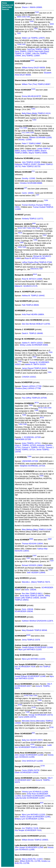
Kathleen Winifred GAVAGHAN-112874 (37, 621)
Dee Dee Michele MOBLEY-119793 (36, 324)
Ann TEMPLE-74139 (30, 828)
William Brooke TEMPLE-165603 (35, 840)
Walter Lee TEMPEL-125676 (33, 38)
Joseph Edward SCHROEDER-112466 (37, 647)
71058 (29, 228)
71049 (23, 17)
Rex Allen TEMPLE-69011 (32, 594)
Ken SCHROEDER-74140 (25, 667)
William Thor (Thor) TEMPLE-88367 (36, 84)
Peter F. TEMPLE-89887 (32, 144)
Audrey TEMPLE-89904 (30, 151)
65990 (28, 635)
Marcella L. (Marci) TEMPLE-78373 (36, 582)
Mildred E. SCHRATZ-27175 (26, 286)
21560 (41, 476)
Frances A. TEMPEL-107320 (33, 447)
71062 (34, 357)
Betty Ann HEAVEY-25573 (32, 740)
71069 (35, 696)
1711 (21, 128)
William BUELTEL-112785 (30, 861)
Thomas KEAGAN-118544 (32, 544)
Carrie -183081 (28, 193)
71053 (33, 109)
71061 (50, 352)
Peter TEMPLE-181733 (31, 166)
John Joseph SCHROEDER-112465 (29, 755)
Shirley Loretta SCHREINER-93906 (34, 345)
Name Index (7, 7)
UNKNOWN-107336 (23, 439)
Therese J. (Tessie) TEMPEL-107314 (34, 449)
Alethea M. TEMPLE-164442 (33, 296)
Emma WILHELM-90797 (32, 96)
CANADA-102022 (29, 377)
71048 (37, 12)
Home (4, 3)
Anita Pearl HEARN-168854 (33, 314)
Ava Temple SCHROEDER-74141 (28, 830)
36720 (40, 408)
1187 (25, 188)
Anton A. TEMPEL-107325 (25, 445)
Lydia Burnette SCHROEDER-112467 (30, 798)
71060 (38, 228)
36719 (37, 403)
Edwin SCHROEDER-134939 (27, 772)
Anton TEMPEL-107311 (31, 443)
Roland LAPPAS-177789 (32, 386)
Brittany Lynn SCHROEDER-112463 (29, 819)
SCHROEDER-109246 (24, 611)
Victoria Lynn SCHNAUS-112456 (34, 756)
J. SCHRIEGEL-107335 (31, 437)
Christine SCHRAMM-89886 (31, 183)
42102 (32, 745)
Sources (5, 9)
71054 (25, 128)
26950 (32, 61)
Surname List (8, 5)
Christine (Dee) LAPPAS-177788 (28, 388)
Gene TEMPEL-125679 (24, 51)
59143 (20, 228)
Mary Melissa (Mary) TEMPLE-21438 (37, 530)
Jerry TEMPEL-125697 (31, 56)
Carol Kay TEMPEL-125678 (38, 49)
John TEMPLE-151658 (31, 162)
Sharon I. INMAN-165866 (32, 7)
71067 (34, 556)
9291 (33, 733)
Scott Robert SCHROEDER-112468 (36, 796)
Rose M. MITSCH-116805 (35, 258)
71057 (24, 228)
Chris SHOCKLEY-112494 (32, 761)
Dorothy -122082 (25, 140)
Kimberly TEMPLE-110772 (32, 219)
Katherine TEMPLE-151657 (26, 164)
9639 (42, 803)
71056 (46, 200)
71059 (33, 228)
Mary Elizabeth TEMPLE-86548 (34, 630)
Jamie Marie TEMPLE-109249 (32, 596)
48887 (50, 539)
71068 (31, 696)
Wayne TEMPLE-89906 (38, 153)
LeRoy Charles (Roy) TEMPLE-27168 (37, 262)
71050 (28, 17)
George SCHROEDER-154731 (41, 715)
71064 (31, 405)
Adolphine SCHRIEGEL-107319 (32, 466)
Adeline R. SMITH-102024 (32, 343)
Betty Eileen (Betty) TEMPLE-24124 (36, 113)
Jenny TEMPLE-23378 (31, 640)
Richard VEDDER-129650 (32, 565)
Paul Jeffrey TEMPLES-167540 (34, 398)
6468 (34, 224)
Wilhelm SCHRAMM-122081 (41, 138)
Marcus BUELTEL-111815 (32, 859)
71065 (49, 408)
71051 (36, 29)
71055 (32, 133)
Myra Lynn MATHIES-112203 (30, 650)
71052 (19, 33)
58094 (19, 17)
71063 (20, 362)
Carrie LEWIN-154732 (27, 717)
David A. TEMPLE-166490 (32, 333)
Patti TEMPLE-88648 (30, 305)
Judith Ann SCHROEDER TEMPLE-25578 (33, 746)
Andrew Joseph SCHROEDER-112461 (35, 817)
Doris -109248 (30, 590)
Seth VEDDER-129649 (36, 573)
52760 (26, 696)
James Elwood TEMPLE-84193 (34, 368)
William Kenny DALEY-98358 (33, 68)
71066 (25, 424)
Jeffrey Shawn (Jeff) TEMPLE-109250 (32, 597)
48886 (31, 539)
